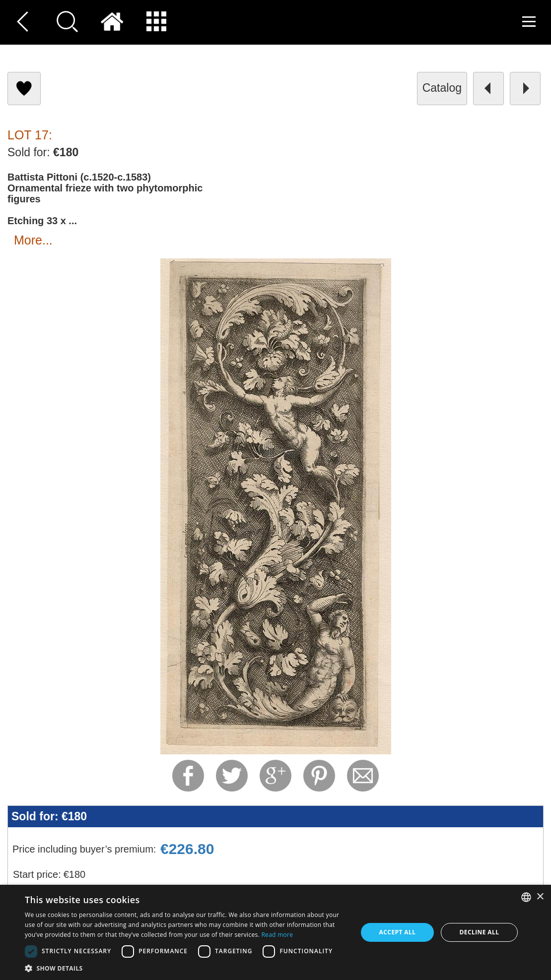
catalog (442, 88)
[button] (186, 968)
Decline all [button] (480, 932)
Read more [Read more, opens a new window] (277, 935)
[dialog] (275, 932)
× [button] (540, 897)
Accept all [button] (398, 932)
